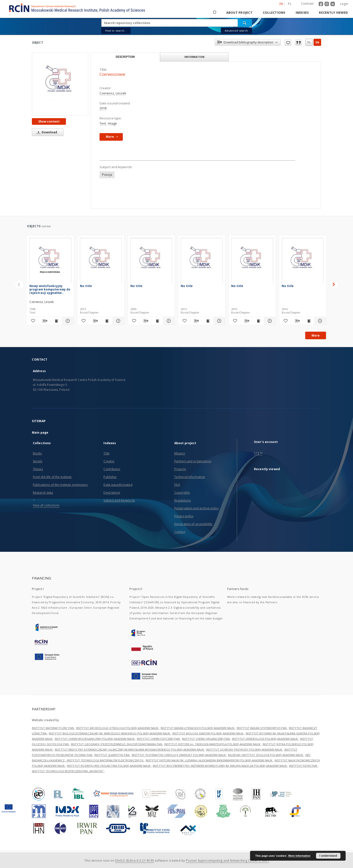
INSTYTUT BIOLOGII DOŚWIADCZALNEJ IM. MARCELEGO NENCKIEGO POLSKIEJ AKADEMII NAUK (110, 733)
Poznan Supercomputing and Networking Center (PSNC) (227, 861)
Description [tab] (125, 57)
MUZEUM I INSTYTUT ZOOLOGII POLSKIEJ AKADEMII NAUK (266, 755)
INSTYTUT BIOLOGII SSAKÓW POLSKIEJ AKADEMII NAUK (208, 733)
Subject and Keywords (119, 500)
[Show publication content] (107, 321)
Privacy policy (184, 516)
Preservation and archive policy (197, 508)
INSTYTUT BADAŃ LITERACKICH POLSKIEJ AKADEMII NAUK (198, 728)
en (317, 42)
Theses (38, 469)
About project (239, 13)
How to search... (116, 31)
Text (103, 123)
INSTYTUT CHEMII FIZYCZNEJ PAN (159, 739)
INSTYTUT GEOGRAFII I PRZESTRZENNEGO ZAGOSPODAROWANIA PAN (117, 744)
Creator (109, 461)
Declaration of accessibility (193, 524)
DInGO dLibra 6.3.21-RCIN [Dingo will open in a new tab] (135, 861)
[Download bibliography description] (44, 321)
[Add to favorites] (33, 321)
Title (107, 453)
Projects (180, 469)
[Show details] (118, 321)
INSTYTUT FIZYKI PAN (303, 766)
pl (309, 42)
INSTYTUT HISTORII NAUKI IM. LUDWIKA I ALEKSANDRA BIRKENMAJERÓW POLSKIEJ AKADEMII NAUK (209, 760)
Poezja (107, 175)
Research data (43, 493)
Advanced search (236, 31)
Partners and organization (193, 461)
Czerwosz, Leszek (113, 93)
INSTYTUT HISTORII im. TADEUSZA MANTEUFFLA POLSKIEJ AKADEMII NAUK (213, 744)
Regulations (183, 500)
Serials (38, 461)
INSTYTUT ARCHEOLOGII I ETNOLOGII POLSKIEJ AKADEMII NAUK (118, 728)
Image (113, 123)
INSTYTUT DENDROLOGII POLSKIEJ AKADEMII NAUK (265, 739)
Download (46, 132)
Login (344, 4)
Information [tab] (194, 57)
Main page (40, 433)
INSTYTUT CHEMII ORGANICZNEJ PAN (206, 739)
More (316, 335)
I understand (328, 856)
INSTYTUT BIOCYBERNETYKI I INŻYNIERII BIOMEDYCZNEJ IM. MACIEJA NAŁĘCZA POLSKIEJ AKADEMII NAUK (220, 766)
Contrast (307, 4)
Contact (180, 532)
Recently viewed (333, 13)
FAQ (177, 485)
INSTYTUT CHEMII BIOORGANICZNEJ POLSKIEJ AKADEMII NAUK (95, 739)
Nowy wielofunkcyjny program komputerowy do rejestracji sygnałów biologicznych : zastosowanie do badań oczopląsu (50, 289)
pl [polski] (290, 4)
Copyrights (182, 493)
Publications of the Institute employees (60, 485)
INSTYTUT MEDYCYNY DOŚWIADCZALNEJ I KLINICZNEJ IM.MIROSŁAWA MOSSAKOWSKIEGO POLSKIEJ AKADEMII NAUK (130, 749)
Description (112, 493)
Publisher (110, 477)
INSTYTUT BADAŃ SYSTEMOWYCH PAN (262, 728)
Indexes (302, 13)
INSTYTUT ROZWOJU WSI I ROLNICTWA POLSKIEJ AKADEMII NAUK (109, 766)
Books (37, 453)
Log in (258, 453)
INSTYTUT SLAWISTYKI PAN (112, 755)
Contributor (112, 469)
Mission (180, 453)
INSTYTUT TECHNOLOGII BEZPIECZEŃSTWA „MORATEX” (68, 771)
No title (86, 286)
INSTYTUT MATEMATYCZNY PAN (53, 728)
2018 (103, 108)
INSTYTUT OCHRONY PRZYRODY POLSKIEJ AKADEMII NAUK (245, 749)
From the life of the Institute (52, 477)
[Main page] (214, 13)
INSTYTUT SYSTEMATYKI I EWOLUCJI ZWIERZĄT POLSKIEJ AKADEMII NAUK (179, 755)
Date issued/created (118, 485)
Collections (274, 13)
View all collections (46, 505)
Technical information (190, 477)
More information (299, 856)
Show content (49, 121)
